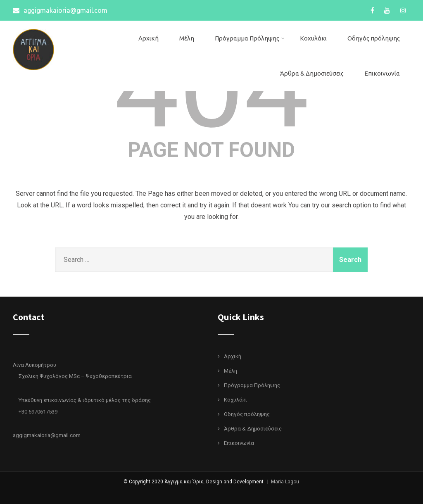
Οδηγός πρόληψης (374, 38)
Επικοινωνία (382, 73)
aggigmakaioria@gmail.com (60, 10)
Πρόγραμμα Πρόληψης (250, 38)
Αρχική (149, 38)
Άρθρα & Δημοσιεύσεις (312, 73)
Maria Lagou (285, 482)
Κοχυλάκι (313, 38)
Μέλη (187, 38)
